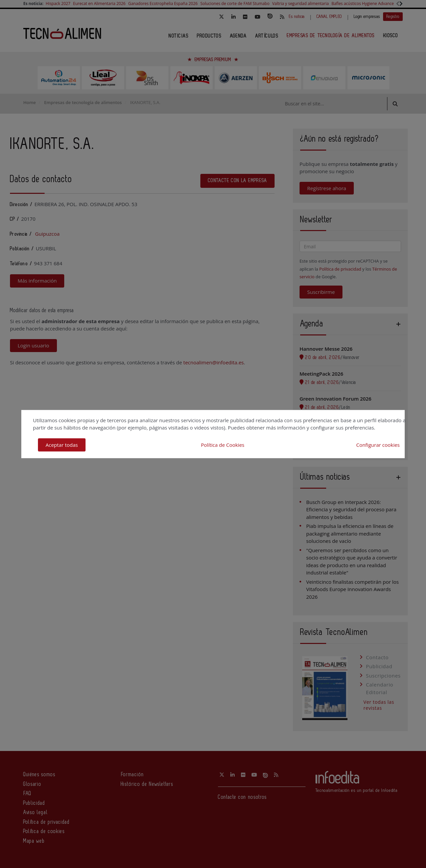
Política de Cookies (223, 445)
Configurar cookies (378, 445)
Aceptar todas (62, 445)
